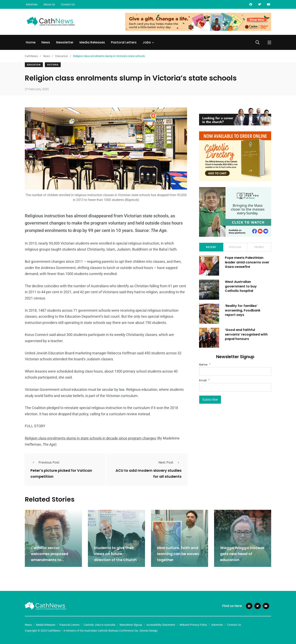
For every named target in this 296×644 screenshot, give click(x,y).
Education (34, 65)
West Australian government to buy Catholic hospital (241, 286)
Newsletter (65, 42)
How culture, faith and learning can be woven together (178, 554)
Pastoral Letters (124, 42)
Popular (235, 247)
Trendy (259, 247)
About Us (49, 4)
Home (31, 42)
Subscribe (210, 400)
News (46, 42)
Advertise (32, 4)
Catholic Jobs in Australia (100, 625)
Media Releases (92, 42)
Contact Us (68, 4)
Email (204, 380)
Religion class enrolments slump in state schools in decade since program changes (90, 438)
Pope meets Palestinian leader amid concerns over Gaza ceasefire (247, 262)
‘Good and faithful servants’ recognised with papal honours (246, 334)
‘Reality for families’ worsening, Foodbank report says (243, 310)
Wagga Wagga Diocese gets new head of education (242, 554)
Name (205, 365)
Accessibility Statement (161, 625)
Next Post (170, 462)
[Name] (235, 371)
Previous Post (45, 462)
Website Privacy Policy (193, 625)
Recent (211, 247)
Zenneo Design (149, 631)
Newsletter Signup (131, 625)
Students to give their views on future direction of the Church (115, 554)
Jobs (147, 42)
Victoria (53, 65)
